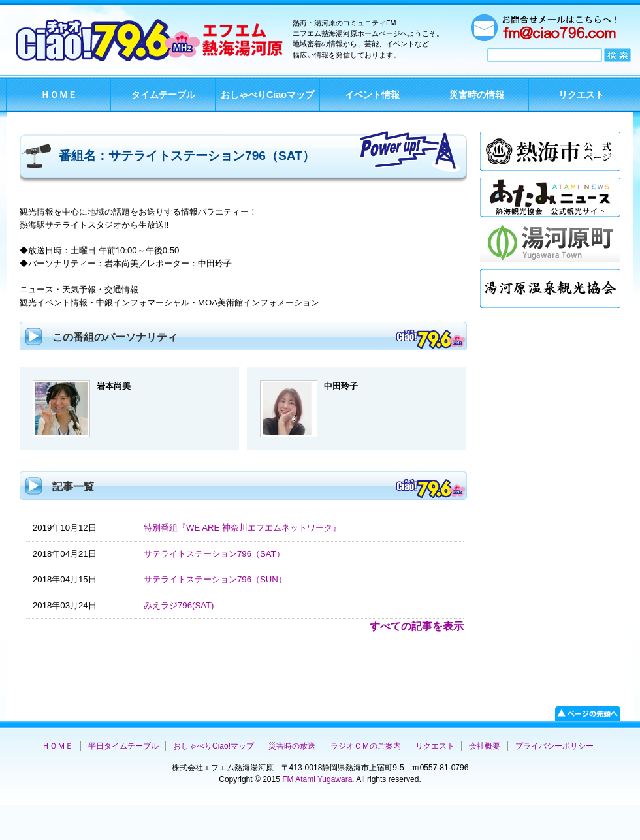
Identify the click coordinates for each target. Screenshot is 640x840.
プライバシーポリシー (554, 746)
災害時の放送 (292, 746)
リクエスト (581, 95)
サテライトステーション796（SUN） (215, 579)
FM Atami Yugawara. (317, 779)
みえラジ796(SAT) (179, 605)
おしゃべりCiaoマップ (267, 95)
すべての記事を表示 (417, 626)
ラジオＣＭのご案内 (366, 746)
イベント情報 (372, 95)
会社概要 (485, 746)
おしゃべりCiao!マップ (214, 746)
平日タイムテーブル (123, 746)
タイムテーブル (163, 95)
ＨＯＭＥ (59, 95)
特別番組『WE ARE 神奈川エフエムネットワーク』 (242, 528)
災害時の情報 (477, 95)
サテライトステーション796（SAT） (214, 554)
